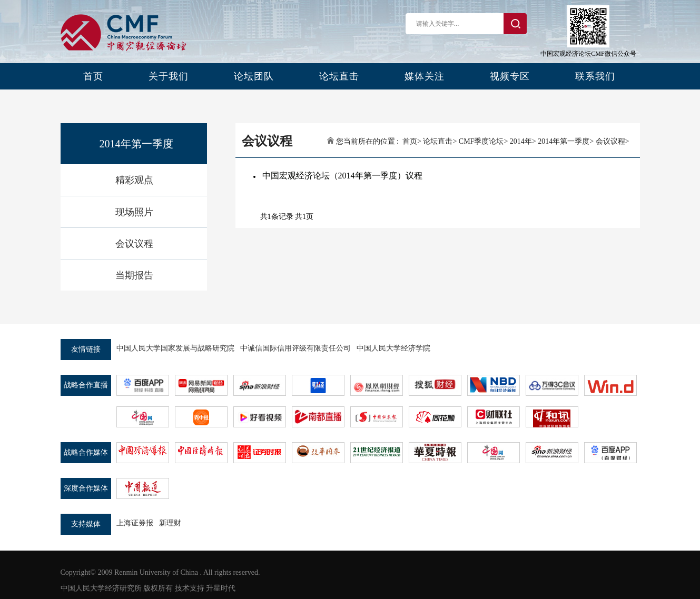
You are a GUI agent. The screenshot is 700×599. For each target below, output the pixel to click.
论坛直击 (339, 76)
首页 (93, 76)
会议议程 (134, 244)
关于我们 (169, 76)
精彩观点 (134, 180)
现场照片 (134, 212)
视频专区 (510, 76)
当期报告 (134, 275)
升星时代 (221, 588)
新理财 (170, 523)
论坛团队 (254, 76)
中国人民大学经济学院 (393, 348)
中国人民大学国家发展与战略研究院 (175, 348)
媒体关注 (425, 76)
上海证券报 (135, 523)
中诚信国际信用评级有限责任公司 (295, 348)
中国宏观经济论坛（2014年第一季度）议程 (342, 176)
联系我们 (595, 76)
